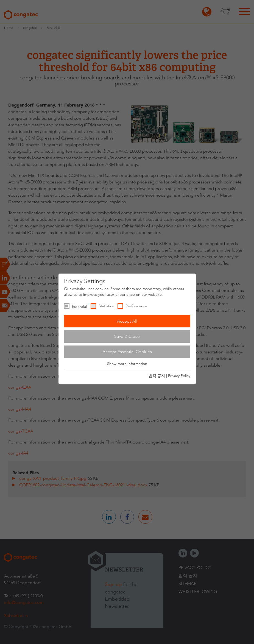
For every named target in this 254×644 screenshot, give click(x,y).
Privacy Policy (179, 376)
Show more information (127, 364)
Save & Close (127, 336)
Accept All (127, 321)
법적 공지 (157, 376)
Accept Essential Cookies (127, 352)
